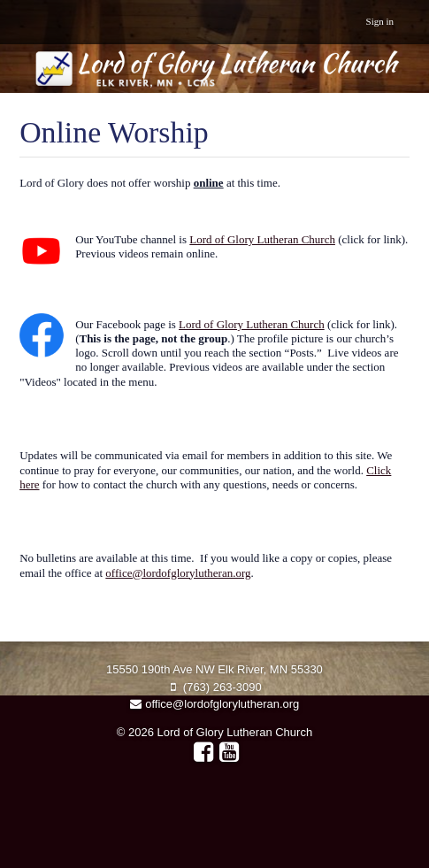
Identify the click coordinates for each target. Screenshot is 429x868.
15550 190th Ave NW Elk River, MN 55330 (214, 669)
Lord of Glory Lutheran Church (262, 239)
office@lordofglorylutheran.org (178, 573)
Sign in (380, 21)
